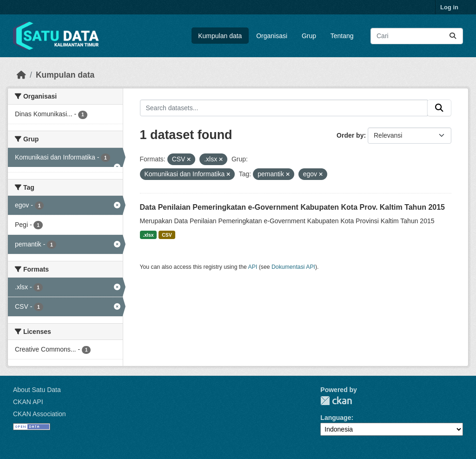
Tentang (342, 36)
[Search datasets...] (417, 36)
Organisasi (272, 36)
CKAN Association (40, 414)
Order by (350, 135)
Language (336, 418)
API (253, 267)
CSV (167, 235)
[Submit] (453, 36)
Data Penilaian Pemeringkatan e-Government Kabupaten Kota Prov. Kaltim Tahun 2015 (292, 207)
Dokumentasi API (293, 267)
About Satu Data (37, 390)
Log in (449, 7)
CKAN (336, 401)
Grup (309, 36)
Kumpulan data (220, 36)
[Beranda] (21, 75)
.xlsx (148, 235)
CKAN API (28, 402)
